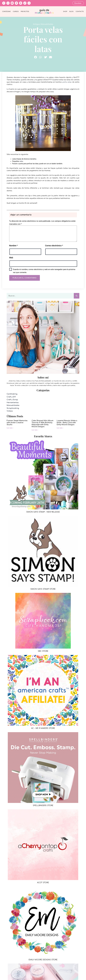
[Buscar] (77, 296)
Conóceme (6, 12)
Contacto (80, 12)
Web (11, 258)
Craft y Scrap (12, 400)
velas (21, 161)
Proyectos (25, 12)
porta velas (67, 82)
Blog (71, 12)
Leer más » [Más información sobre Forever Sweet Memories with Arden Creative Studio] (10, 428)
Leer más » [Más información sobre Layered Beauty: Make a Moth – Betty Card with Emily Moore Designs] (60, 428)
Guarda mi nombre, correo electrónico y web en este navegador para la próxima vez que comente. (44, 271)
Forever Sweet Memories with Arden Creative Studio (17, 423)
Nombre (13, 246)
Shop (65, 12)
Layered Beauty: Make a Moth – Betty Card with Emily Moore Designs (67, 423)
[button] (36, 57)
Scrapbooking (13, 408)
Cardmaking (12, 394)
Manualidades (47, 24)
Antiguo (36, 24)
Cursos (16, 12)
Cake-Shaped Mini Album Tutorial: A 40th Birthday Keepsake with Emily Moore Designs (43, 424)
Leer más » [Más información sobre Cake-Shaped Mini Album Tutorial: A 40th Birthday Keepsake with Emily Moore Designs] (35, 430)
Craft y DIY (11, 397)
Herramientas (13, 403)
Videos (10, 411)
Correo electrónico (54, 246)
